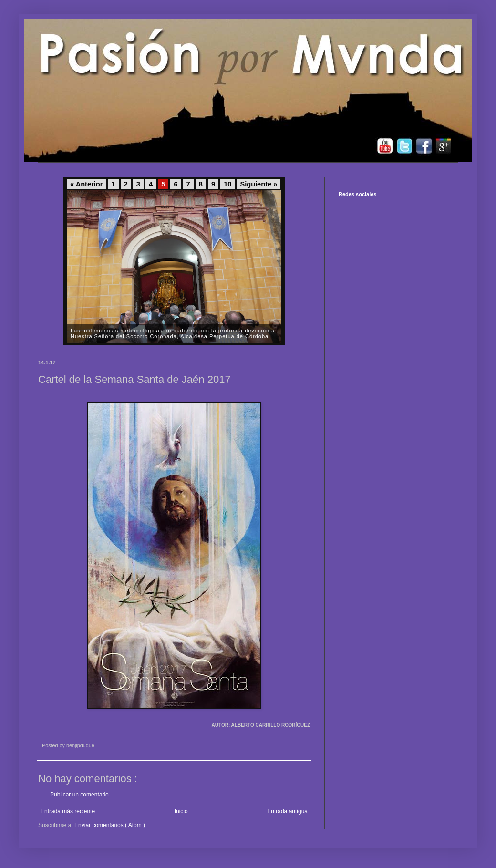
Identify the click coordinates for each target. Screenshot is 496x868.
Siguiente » (258, 184)
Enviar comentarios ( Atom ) (110, 825)
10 (227, 184)
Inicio (181, 811)
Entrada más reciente (68, 811)
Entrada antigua (287, 811)
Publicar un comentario (79, 795)
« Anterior (86, 184)
